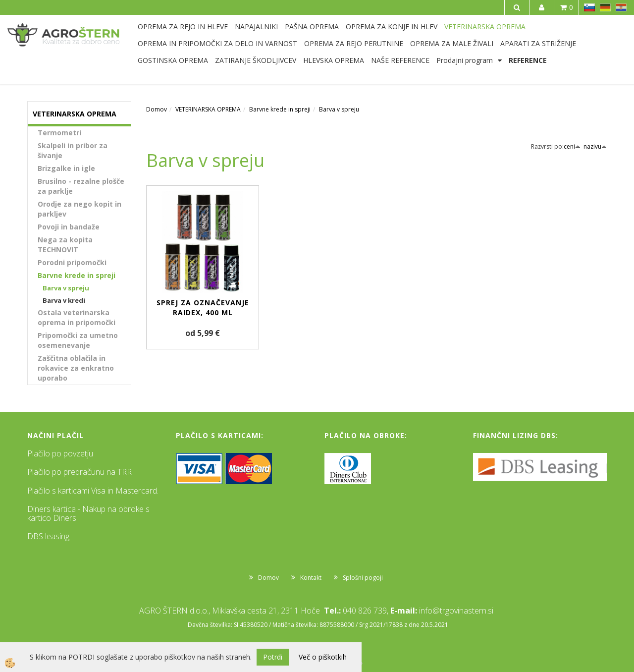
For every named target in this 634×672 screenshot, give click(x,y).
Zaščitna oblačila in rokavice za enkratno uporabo (76, 368)
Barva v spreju (66, 288)
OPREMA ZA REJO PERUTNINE (354, 43)
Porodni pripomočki (72, 262)
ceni (572, 146)
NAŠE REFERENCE (400, 60)
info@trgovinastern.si (456, 611)
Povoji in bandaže (69, 227)
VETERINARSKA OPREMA (485, 27)
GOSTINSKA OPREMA (173, 60)
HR (621, 7)
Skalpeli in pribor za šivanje (73, 150)
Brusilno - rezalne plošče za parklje (81, 186)
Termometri (59, 133)
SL (589, 7)
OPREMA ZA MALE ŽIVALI (452, 43)
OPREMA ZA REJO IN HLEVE (183, 27)
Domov (157, 109)
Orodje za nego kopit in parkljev (79, 209)
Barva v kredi (64, 300)
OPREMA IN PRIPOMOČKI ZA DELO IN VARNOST (217, 43)
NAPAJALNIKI (256, 27)
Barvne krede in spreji (77, 275)
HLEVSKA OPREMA (334, 60)
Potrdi (273, 657)
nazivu (595, 146)
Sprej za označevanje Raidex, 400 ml (203, 308)
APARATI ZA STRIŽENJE (538, 43)
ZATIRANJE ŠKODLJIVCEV (256, 60)
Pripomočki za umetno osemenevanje (78, 340)
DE (605, 7)
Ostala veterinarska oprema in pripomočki (77, 317)
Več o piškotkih (323, 657)
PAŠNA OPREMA (312, 27)
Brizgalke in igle (66, 168)
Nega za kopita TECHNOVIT (65, 245)
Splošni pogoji (363, 578)
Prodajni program (465, 60)
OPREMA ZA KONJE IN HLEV (392, 27)
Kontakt (311, 578)
